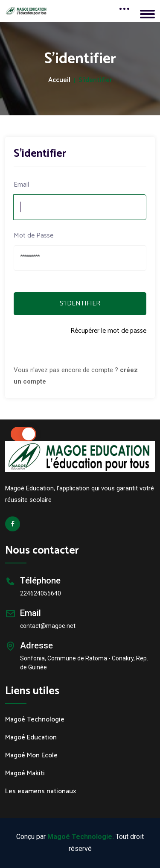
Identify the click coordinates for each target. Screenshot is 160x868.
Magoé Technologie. (81, 837)
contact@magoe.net (48, 626)
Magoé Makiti (25, 774)
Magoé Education (31, 738)
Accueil (59, 80)
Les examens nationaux (41, 792)
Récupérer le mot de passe (108, 331)
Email (21, 185)
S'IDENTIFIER (80, 304)
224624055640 (41, 593)
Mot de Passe (33, 236)
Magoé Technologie (35, 720)
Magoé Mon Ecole (31, 756)
